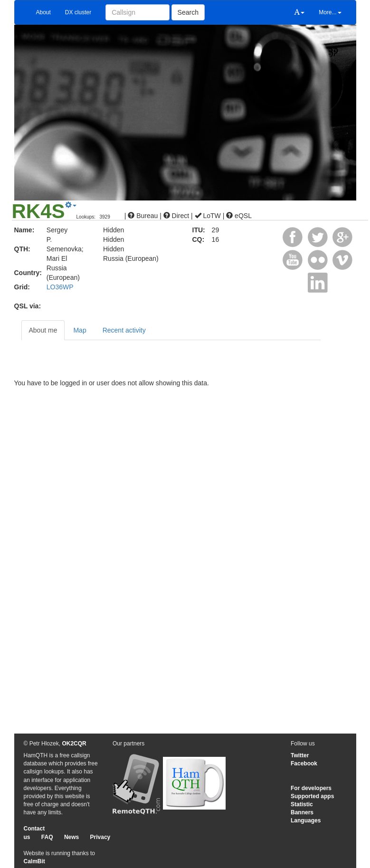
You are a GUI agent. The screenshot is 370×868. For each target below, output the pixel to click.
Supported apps (312, 796)
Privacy (100, 837)
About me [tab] (43, 330)
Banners (302, 812)
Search (188, 12)
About (43, 12)
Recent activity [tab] (124, 330)
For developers (311, 788)
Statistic (302, 804)
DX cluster (78, 12)
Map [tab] (80, 330)
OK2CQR (74, 744)
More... (330, 12)
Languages (306, 820)
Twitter (300, 755)
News (71, 837)
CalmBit (34, 861)
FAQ (47, 837)
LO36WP (60, 287)
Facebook (304, 763)
